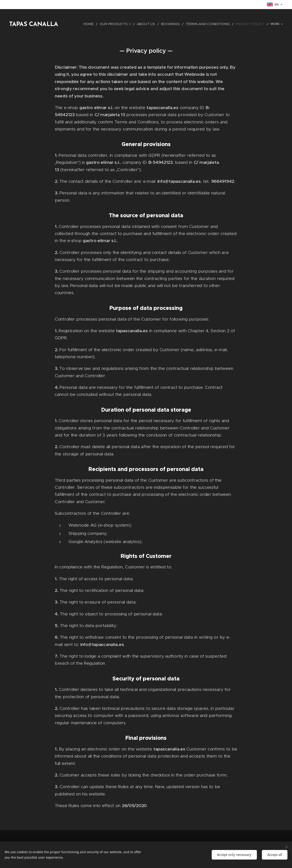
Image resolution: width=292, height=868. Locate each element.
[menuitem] (109, 24)
